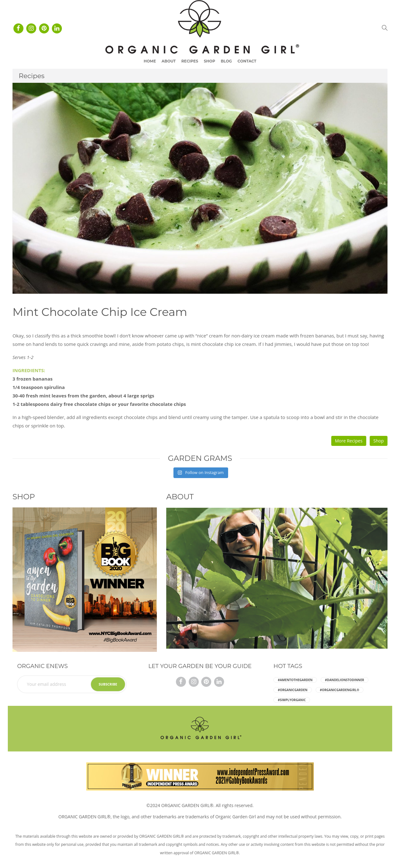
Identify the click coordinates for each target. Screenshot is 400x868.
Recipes (190, 61)
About (169, 61)
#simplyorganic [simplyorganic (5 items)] (292, 700)
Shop (209, 61)
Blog (226, 61)
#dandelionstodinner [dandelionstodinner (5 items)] (345, 680)
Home (150, 61)
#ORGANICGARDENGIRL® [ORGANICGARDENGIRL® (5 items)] (340, 690)
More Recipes (349, 441)
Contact (247, 61)
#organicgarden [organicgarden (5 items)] (293, 690)
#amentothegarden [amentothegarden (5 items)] (295, 680)
